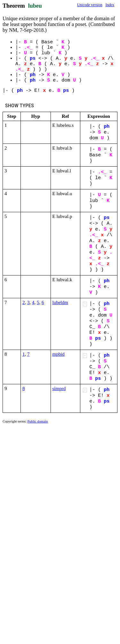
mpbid (59, 354)
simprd (59, 388)
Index (110, 5)
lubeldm (60, 302)
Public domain (38, 421)
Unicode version (90, 5)
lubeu (35, 6)
